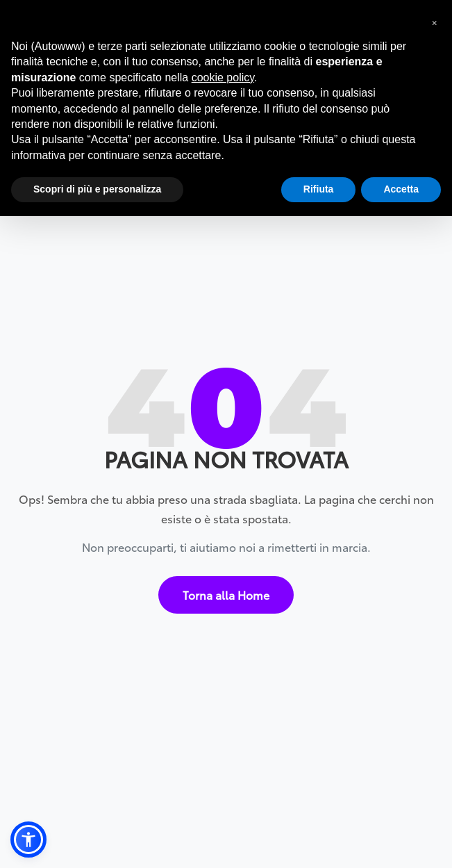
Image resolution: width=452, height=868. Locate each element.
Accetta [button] (401, 189)
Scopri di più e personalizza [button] (97, 189)
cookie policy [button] (223, 77)
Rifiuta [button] (319, 189)
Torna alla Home (226, 588)
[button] (28, 840)
